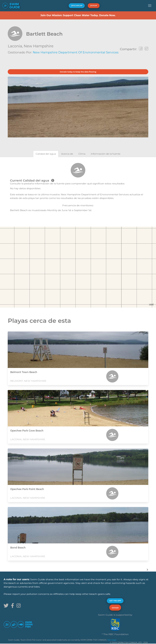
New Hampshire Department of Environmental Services (76, 52)
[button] (150, 6)
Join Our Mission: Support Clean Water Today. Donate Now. (78, 15)
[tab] (46, 154)
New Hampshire (39, 46)
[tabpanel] (78, 187)
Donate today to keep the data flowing (78, 72)
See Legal (112, 640)
